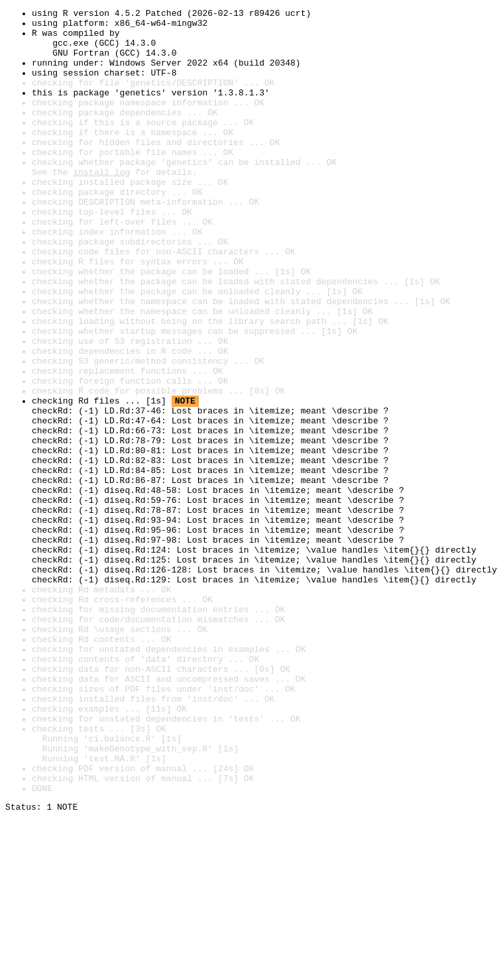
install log (101, 205)
